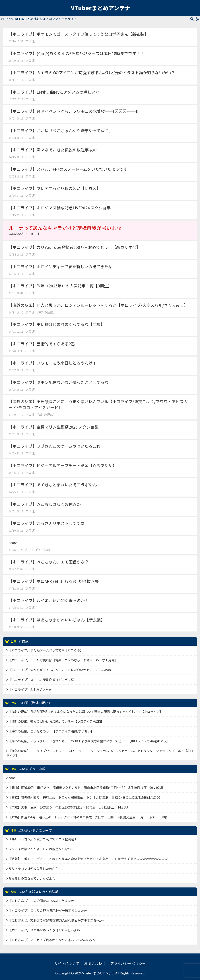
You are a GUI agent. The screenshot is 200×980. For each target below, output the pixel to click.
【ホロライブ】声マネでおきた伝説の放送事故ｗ (53, 150)
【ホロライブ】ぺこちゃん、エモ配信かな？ (49, 562)
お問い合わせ (95, 963)
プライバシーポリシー (128, 963)
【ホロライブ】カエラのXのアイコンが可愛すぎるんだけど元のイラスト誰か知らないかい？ (92, 72)
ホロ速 (30, 41)
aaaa (13, 543)
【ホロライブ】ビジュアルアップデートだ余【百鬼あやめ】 (63, 465)
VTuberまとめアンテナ (101, 8)
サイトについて (67, 963)
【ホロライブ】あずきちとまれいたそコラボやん (53, 485)
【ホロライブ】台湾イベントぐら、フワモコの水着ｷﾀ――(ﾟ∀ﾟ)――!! (73, 111)
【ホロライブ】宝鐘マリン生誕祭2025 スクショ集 (54, 427)
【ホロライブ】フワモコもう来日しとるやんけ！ (53, 363)
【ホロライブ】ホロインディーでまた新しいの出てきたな (60, 266)
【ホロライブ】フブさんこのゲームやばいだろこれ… (56, 446)
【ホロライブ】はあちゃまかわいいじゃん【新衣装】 (57, 620)
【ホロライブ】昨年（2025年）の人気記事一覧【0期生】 (60, 286)
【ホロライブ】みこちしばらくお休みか (45, 504)
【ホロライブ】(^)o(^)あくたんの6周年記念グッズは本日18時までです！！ (76, 53)
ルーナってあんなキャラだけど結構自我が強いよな (100, 230)
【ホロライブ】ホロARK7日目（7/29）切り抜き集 (54, 581)
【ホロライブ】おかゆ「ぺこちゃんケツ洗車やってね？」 (61, 130)
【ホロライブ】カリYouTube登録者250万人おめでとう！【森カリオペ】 (74, 247)
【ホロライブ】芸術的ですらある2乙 (42, 344)
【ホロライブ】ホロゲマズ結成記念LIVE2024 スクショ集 (60, 208)
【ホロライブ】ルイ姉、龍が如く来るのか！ (49, 600)
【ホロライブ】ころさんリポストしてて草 (46, 523)
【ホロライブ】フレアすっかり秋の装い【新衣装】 (55, 188)
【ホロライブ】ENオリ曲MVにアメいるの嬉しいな (54, 92)
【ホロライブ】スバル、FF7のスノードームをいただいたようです (68, 169)
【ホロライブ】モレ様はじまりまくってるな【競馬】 (57, 324)
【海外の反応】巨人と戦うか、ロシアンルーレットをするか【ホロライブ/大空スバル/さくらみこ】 (98, 305)
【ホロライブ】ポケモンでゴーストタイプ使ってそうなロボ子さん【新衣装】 (78, 34)
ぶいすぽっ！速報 (38, 550)
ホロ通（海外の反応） (41, 312)
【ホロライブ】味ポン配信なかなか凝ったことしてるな (59, 382)
